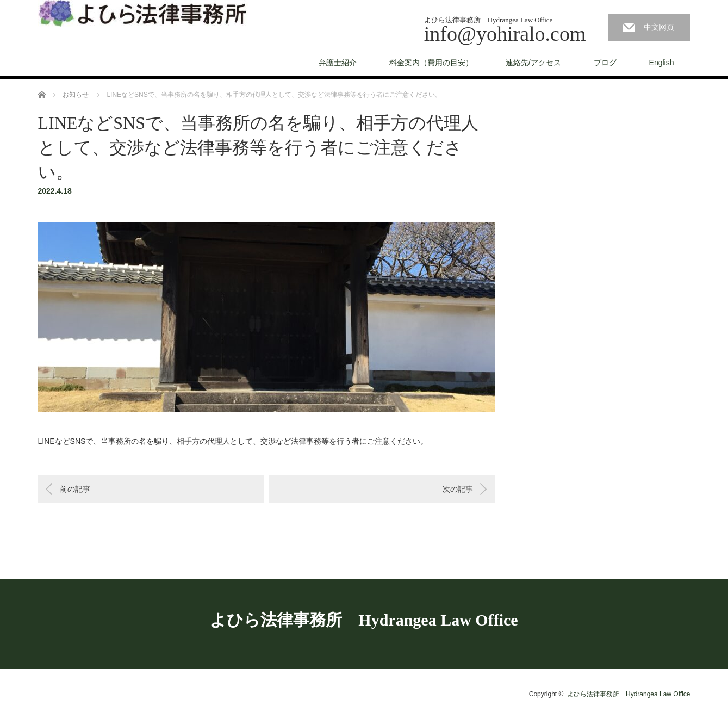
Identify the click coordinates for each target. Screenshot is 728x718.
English (662, 63)
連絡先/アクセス (533, 63)
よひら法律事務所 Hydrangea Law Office (364, 620)
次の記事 (458, 489)
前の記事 (75, 489)
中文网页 (659, 27)
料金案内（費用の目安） (431, 63)
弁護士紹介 (338, 63)
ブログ (605, 63)
